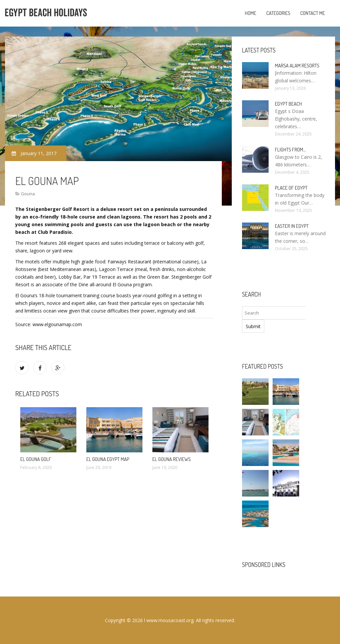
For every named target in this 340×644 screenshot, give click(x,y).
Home (251, 13)
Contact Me (313, 13)
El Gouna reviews (172, 459)
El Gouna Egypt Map (108, 459)
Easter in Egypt (292, 226)
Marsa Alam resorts (297, 66)
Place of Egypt (291, 188)
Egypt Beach (289, 104)
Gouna (28, 194)
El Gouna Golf (36, 459)
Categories (278, 13)
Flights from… (291, 150)
